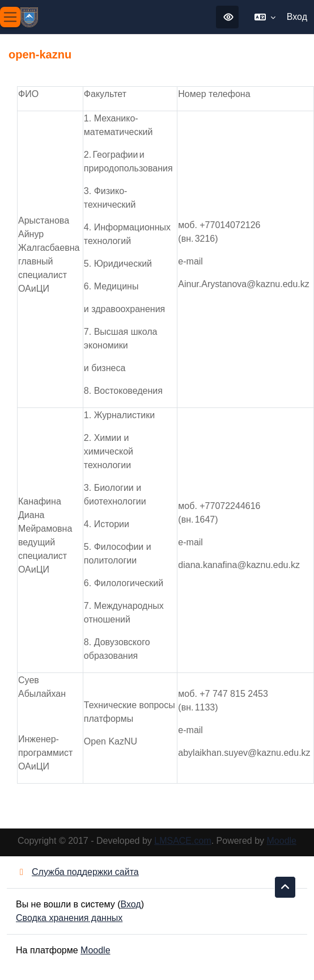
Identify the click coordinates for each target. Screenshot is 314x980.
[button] (265, 17)
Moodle (282, 841)
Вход (297, 17)
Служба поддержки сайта (77, 872)
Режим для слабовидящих (228, 17)
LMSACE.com (183, 841)
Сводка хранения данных (69, 918)
